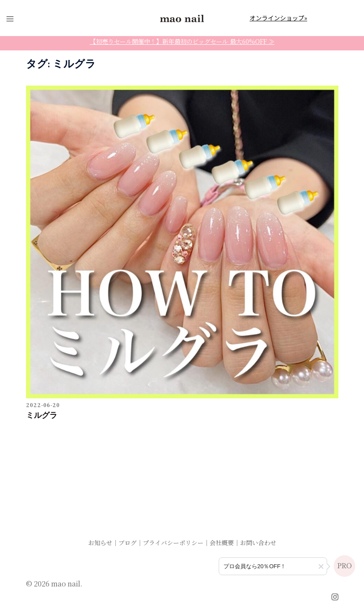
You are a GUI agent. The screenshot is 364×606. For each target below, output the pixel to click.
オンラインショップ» (278, 18)
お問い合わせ (258, 543)
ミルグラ (42, 416)
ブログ (128, 543)
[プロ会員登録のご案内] (273, 566)
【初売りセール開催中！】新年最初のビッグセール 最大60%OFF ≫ (182, 41)
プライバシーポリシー (173, 543)
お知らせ (100, 543)
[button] (321, 566)
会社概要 (222, 543)
